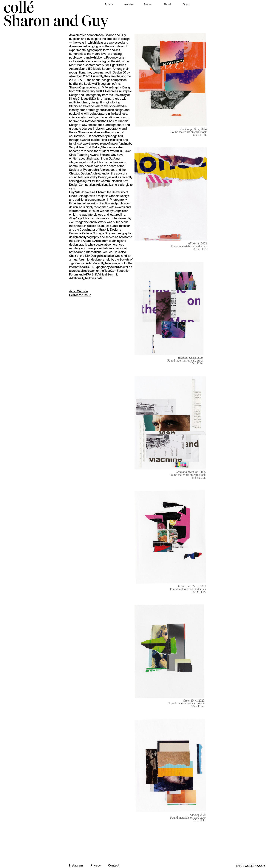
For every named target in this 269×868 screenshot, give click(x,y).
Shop (186, 4)
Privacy (96, 865)
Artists (109, 4)
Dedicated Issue (80, 295)
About (167, 4)
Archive (129, 4)
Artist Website (79, 291)
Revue (148, 4)
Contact (114, 865)
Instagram (76, 865)
